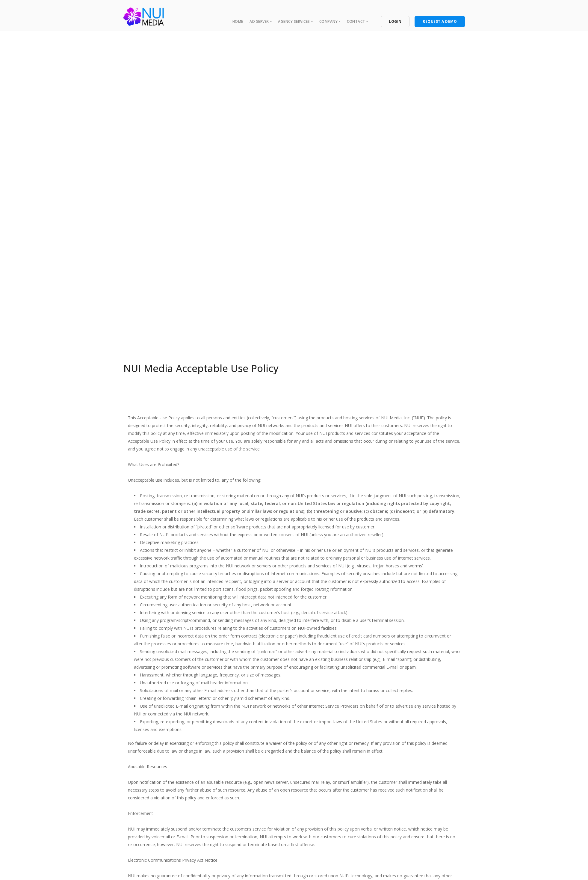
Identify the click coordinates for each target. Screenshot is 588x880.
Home (238, 21)
